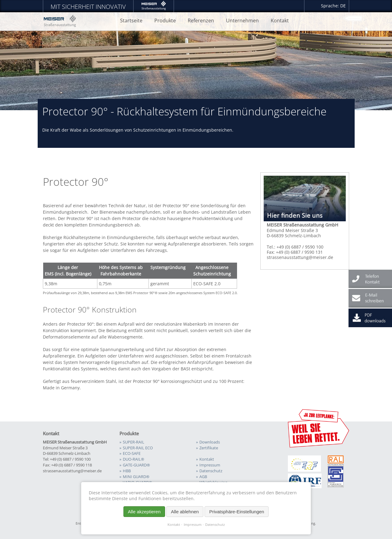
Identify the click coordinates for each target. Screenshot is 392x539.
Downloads (210, 442)
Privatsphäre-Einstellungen (237, 512)
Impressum (193, 525)
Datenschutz (215, 525)
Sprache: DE (333, 6)
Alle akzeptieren (144, 512)
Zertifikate (209, 448)
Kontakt (174, 525)
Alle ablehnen (185, 512)
